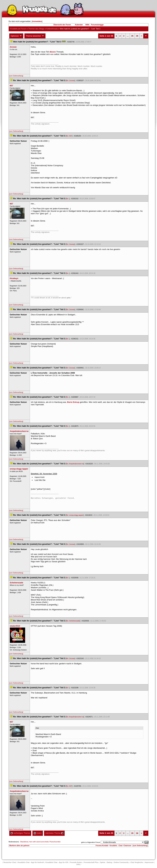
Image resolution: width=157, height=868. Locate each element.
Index (38, 833)
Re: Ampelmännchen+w (75, 464)
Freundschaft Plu (91, 862)
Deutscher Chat (10, 862)
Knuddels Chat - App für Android (31, 862)
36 (137, 36)
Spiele (103, 862)
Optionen (16, 36)
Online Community (121, 862)
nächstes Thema (54, 833)
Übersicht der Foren (62, 25)
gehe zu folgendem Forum (91, 842)
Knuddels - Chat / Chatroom (120, 846)
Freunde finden (76, 862)
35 (132, 36)
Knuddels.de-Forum (18, 29)
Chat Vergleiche (137, 862)
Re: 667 (69, 136)
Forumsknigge (97, 25)
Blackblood (24, 842)
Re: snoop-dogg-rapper (75, 515)
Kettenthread (52, 29)
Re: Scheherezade (73, 621)
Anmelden (37, 21)
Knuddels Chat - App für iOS (57, 862)
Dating (109, 862)
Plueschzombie (55, 842)
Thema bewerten (35, 36)
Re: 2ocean (70, 80)
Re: (68, 199)
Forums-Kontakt (102, 846)
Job (78, 864)
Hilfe (87, 25)
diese (53, 52)
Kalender (79, 25)
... (128, 36)
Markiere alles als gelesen (19, 846)
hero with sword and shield (39, 842)
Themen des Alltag (36, 29)
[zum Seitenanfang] (16, 76)
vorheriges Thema (20, 833)
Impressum (149, 862)
